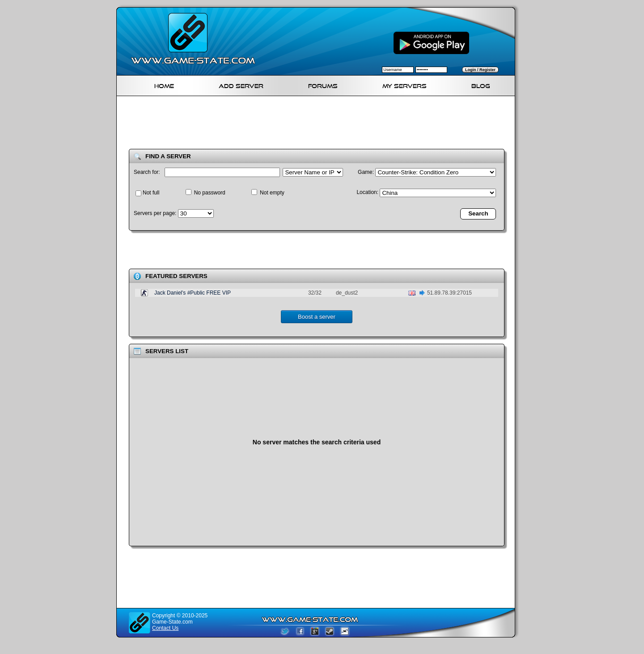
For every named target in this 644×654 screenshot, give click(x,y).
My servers (405, 85)
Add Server (241, 85)
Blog (481, 85)
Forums (323, 85)
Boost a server (317, 317)
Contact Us (165, 628)
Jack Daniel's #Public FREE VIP (193, 293)
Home (164, 85)
